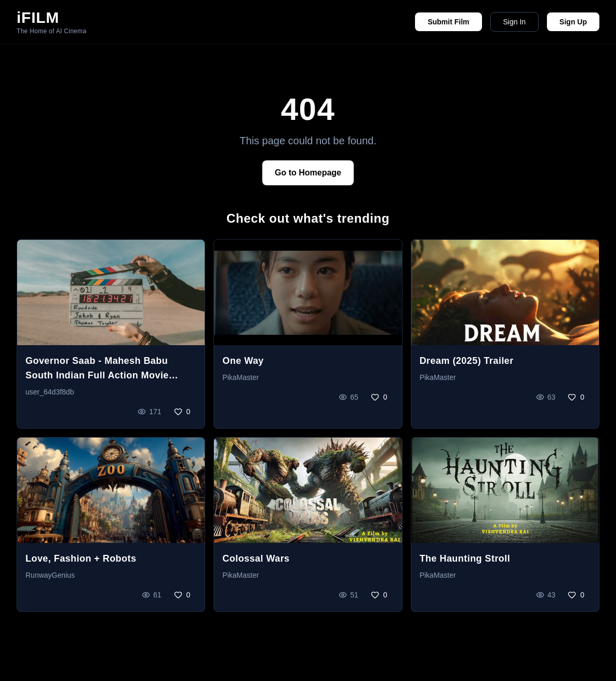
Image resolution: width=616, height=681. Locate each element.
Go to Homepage (308, 173)
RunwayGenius (50, 575)
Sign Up (573, 22)
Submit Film (448, 22)
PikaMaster (240, 377)
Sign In (515, 22)
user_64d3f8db (50, 392)
